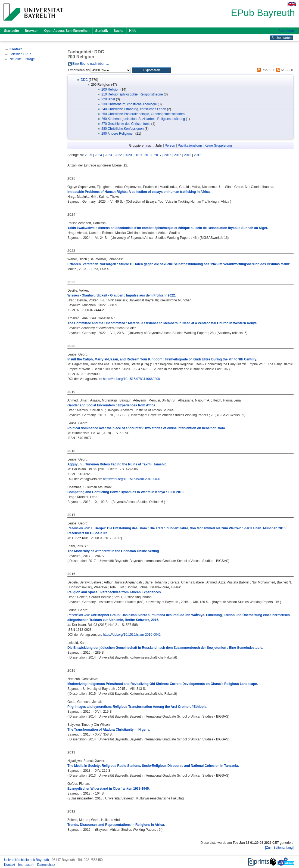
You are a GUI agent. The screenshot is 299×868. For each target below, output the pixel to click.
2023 (108, 155)
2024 (99, 155)
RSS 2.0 (284, 70)
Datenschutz (46, 865)
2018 (148, 155)
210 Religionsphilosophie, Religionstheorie (132, 94)
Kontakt (10, 865)
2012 (198, 155)
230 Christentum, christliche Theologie (129, 104)
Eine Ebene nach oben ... (91, 64)
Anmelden (286, 31)
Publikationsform (190, 146)
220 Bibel (108, 99)
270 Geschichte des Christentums (126, 124)
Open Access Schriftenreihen (67, 31)
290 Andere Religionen (118, 134)
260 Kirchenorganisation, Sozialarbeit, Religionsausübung (143, 119)
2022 (118, 155)
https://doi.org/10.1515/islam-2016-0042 (132, 635)
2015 (178, 155)
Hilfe (133, 31)
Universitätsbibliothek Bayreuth (27, 860)
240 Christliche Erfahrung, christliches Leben (134, 109)
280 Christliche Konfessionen (122, 129)
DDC (84, 80)
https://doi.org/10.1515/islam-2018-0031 (132, 479)
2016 (168, 155)
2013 (188, 155)
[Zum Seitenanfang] (279, 848)
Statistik (102, 31)
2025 (88, 155)
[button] (152, 70)
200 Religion (110, 89)
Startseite (12, 31)
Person (170, 146)
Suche (119, 31)
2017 (158, 155)
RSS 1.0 (264, 70)
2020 (128, 155)
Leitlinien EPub (20, 54)
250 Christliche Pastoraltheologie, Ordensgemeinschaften (143, 114)
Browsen (32, 31)
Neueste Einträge (22, 59)
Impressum (27, 865)
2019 (138, 155)
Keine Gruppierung (218, 146)
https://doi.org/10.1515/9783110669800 (132, 379)
